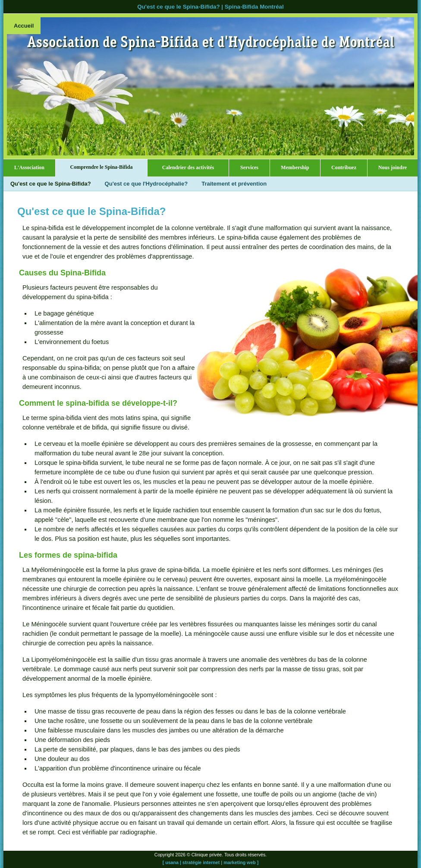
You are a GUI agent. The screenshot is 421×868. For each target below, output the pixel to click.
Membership (295, 167)
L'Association (29, 167)
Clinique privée (207, 855)
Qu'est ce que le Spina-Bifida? (51, 184)
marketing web (240, 862)
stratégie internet (201, 862)
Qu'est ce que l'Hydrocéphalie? (146, 184)
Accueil (24, 26)
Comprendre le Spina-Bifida (102, 167)
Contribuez (344, 167)
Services (249, 167)
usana (172, 862)
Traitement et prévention (234, 184)
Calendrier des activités (188, 167)
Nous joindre (393, 167)
